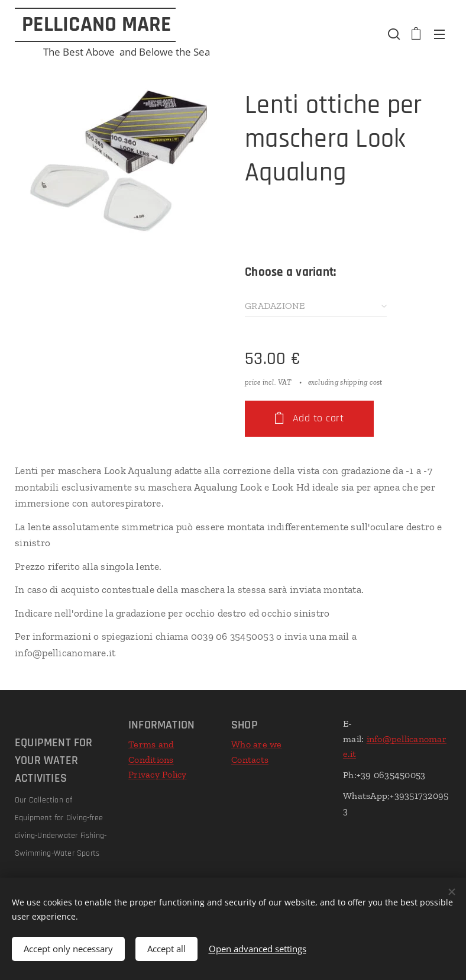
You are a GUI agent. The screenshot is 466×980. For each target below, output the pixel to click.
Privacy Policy (158, 775)
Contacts (250, 760)
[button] (393, 34)
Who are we (257, 744)
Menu (439, 34)
